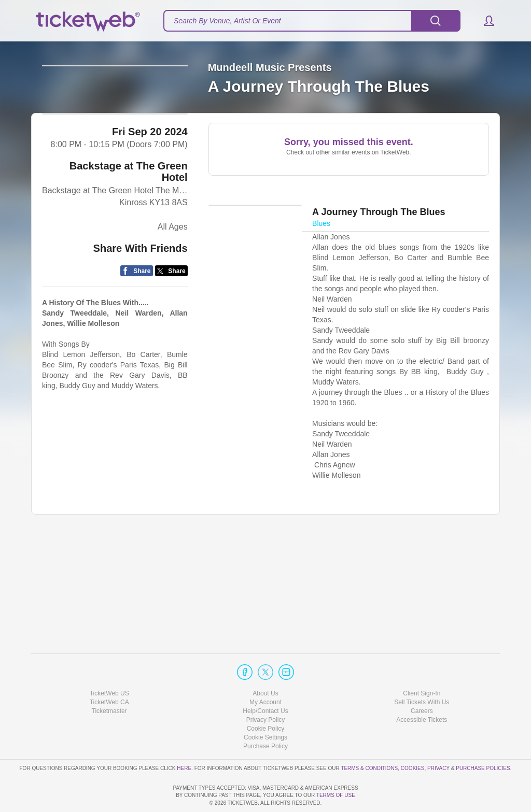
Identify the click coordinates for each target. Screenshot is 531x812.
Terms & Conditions (369, 738)
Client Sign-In (422, 663)
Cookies (413, 738)
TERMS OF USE (336, 795)
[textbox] (312, 21)
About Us (265, 663)
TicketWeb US (109, 663)
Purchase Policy (265, 717)
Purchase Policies (483, 738)
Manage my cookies (266, 708)
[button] (484, 21)
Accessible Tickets (422, 690)
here (184, 738)
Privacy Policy (266, 690)
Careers (422, 681)
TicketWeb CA (109, 673)
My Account (265, 673)
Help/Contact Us (265, 681)
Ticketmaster (109, 681)
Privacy (438, 738)
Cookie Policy (266, 699)
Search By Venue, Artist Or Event (227, 21)
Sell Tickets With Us (422, 673)
